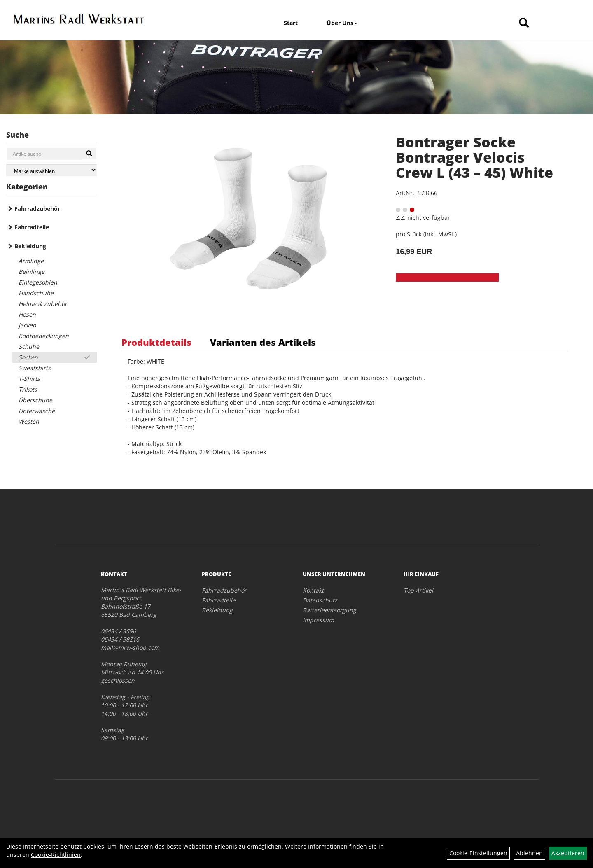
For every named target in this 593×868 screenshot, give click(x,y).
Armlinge (31, 261)
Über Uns (342, 23)
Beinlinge (32, 272)
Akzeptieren (568, 853)
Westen (29, 421)
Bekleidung (30, 246)
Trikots (28, 389)
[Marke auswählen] (51, 170)
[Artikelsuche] (524, 23)
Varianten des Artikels (263, 342)
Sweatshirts (35, 368)
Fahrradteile (32, 227)
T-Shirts (29, 379)
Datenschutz (320, 600)
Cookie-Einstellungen (478, 853)
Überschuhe (35, 400)
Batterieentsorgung (329, 610)
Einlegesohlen (38, 282)
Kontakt (313, 590)
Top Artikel (418, 590)
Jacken (27, 325)
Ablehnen (529, 853)
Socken (28, 357)
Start (291, 23)
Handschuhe (36, 293)
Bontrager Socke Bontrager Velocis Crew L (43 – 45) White (474, 157)
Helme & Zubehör (43, 304)
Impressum (318, 620)
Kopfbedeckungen (44, 336)
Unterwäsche (37, 411)
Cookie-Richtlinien (56, 855)
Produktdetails (156, 342)
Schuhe (29, 346)
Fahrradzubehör (37, 209)
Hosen (27, 314)
